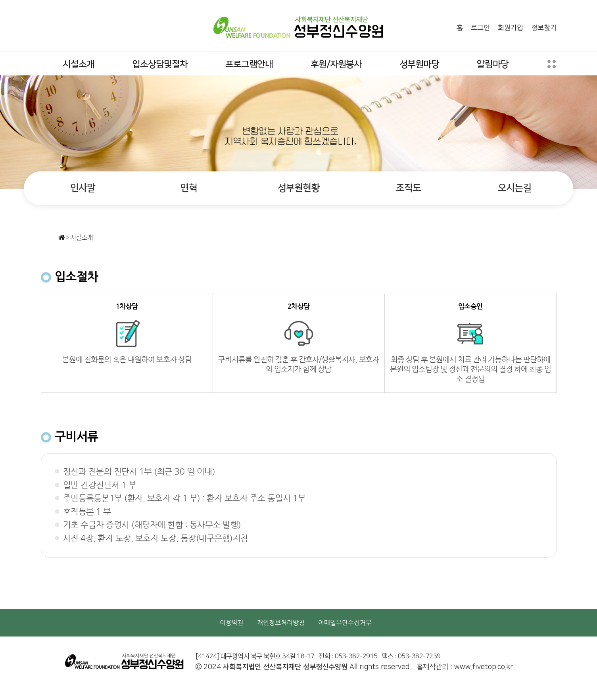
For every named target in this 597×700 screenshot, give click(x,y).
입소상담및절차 (160, 64)
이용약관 (232, 623)
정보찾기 (544, 28)
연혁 (189, 188)
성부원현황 (298, 188)
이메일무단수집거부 (345, 623)
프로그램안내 (249, 64)
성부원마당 (419, 64)
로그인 (480, 28)
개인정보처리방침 (281, 623)
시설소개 (79, 64)
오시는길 (514, 188)
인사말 (83, 188)
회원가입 (511, 28)
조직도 (408, 188)
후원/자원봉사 (336, 64)
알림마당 (493, 64)
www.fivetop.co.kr (484, 667)
